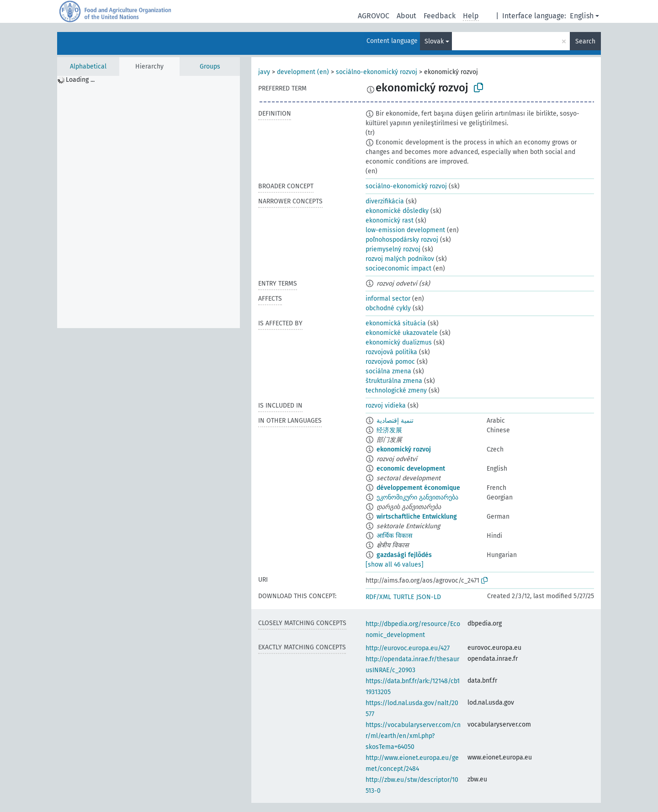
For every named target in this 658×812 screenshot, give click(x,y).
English (582, 16)
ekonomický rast (390, 220)
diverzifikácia (385, 201)
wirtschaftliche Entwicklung (417, 517)
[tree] (149, 202)
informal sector (388, 299)
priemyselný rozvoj (393, 249)
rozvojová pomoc (390, 362)
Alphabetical (88, 66)
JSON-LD (429, 597)
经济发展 (389, 430)
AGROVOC (374, 16)
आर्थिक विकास (394, 536)
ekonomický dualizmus (399, 342)
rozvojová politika (391, 352)
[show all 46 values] (395, 565)
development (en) (303, 72)
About (406, 16)
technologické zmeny (396, 390)
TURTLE (404, 597)
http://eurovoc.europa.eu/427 (408, 648)
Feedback (440, 16)
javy (264, 72)
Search (585, 41)
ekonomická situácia (396, 323)
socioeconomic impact (398, 268)
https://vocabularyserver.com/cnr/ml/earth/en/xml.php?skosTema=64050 (413, 736)
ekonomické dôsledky (397, 211)
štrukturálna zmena (394, 381)
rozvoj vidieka (386, 406)
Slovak (434, 41)
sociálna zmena (388, 371)
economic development (411, 469)
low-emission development (405, 230)
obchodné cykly (388, 308)
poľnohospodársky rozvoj (402, 240)
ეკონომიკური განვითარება (417, 497)
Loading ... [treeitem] (80, 80)
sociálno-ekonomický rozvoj (377, 72)
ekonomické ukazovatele (402, 333)
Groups (210, 66)
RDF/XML (378, 597)
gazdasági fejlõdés (404, 555)
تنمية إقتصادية (395, 421)
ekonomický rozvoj (404, 449)
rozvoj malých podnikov (400, 259)
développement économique (418, 488)
